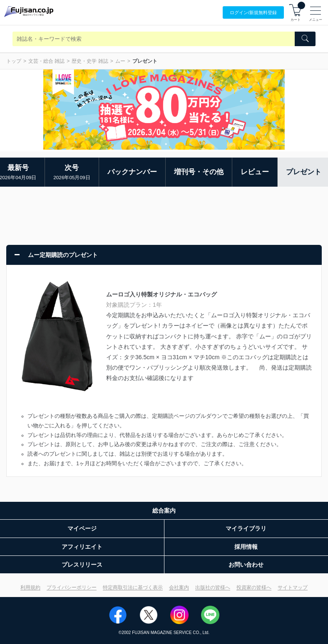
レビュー (255, 172)
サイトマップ (293, 587)
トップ (14, 61)
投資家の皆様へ (254, 587)
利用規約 (30, 587)
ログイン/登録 (253, 13)
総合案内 (164, 511)
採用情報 (246, 547)
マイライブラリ (246, 528)
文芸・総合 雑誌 (46, 61)
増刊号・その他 (199, 172)
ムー (120, 61)
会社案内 (179, 587)
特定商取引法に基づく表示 (133, 587)
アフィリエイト (82, 547)
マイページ (82, 528)
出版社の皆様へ (213, 587)
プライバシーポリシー (72, 587)
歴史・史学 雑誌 (90, 61)
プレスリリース (82, 565)
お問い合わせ (246, 565)
